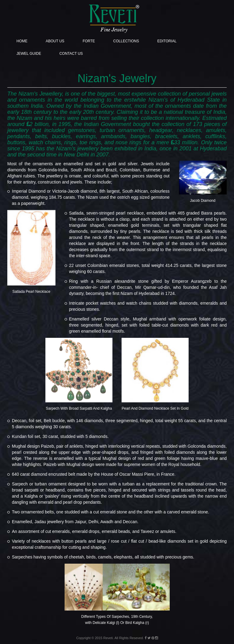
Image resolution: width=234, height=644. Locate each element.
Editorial (167, 41)
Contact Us (71, 54)
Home (22, 41)
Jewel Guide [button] (29, 54)
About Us (55, 41)
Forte (89, 41)
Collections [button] (126, 41)
